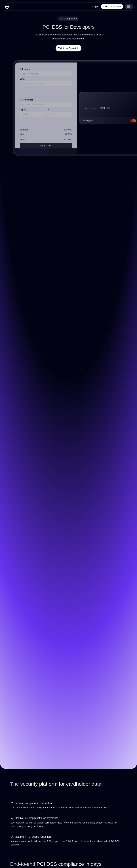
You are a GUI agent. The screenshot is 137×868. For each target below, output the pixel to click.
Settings (63, 133)
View (29, 133)
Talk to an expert (112, 6)
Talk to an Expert (68, 48)
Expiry (23, 110)
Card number (26, 100)
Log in (96, 6)
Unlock (46, 133)
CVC (49, 110)
